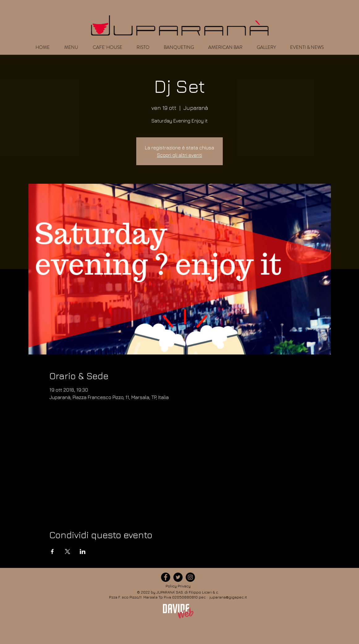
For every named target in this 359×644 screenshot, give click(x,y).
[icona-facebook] (166, 577)
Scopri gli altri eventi (179, 155)
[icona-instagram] (190, 577)
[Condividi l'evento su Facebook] (52, 552)
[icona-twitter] (178, 577)
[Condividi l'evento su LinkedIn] (83, 552)
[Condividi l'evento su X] (68, 552)
